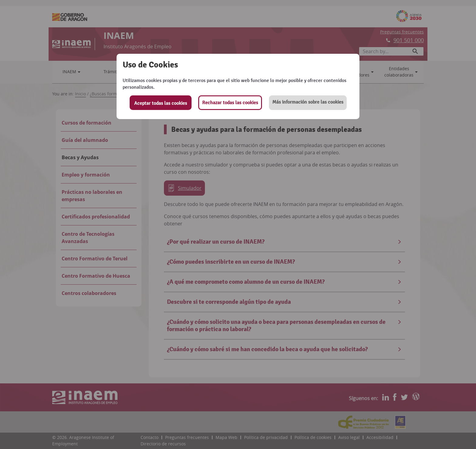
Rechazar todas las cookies (230, 103)
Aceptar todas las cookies (161, 103)
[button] (308, 103)
